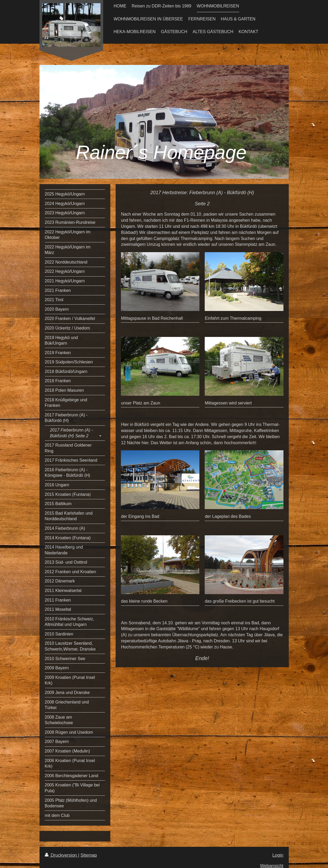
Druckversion (62, 855)
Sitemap (89, 855)
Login (278, 855)
